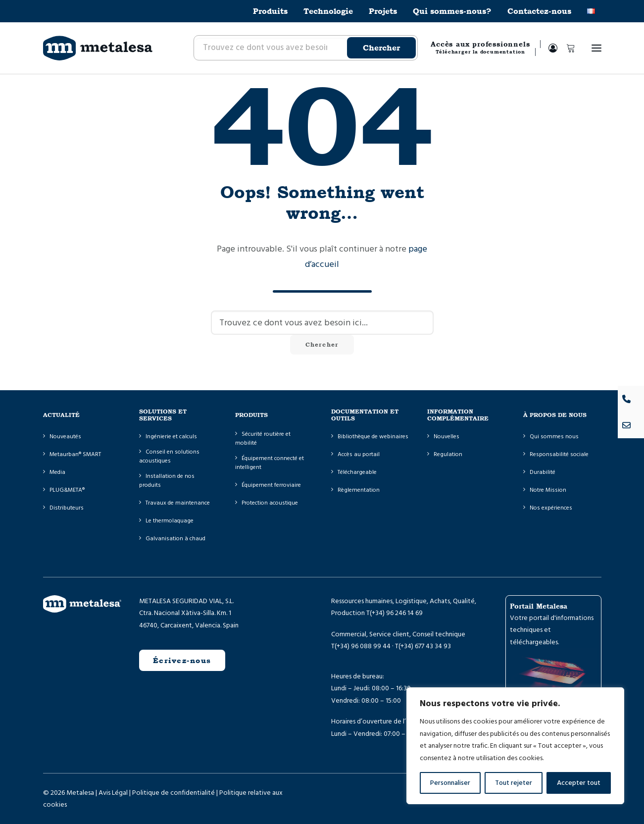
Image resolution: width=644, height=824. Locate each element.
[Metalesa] (98, 48)
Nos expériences (551, 508)
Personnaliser (450, 783)
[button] (596, 48)
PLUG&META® (67, 490)
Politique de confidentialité (173, 792)
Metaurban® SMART (75, 454)
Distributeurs (67, 508)
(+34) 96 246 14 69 (396, 613)
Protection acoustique (270, 503)
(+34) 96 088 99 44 (363, 646)
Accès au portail (359, 454)
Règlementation (359, 490)
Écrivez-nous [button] (182, 660)
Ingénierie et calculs (171, 437)
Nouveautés (65, 437)
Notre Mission (548, 490)
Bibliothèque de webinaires (373, 437)
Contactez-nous (539, 11)
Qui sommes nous (554, 437)
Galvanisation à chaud (175, 539)
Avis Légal (113, 792)
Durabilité (543, 472)
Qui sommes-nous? (452, 11)
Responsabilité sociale (559, 454)
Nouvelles (446, 437)
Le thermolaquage (170, 521)
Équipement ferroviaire (271, 485)
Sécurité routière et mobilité (263, 438)
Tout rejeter (514, 783)
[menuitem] (274, 11)
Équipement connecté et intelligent (270, 463)
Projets (383, 11)
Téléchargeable (357, 472)
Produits (270, 11)
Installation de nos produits (167, 481)
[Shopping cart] (566, 48)
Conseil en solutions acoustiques (169, 456)
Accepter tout (579, 783)
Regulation (448, 454)
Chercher (381, 48)
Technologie (328, 11)
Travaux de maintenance (178, 503)
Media (57, 472)
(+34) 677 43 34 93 (425, 646)
